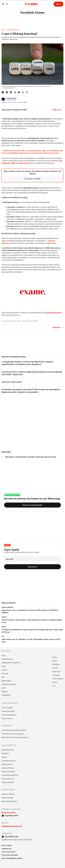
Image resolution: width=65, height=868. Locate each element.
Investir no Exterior (8, 768)
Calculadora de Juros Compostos (13, 734)
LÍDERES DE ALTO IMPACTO (11, 663)
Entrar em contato (9, 812)
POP (54, 686)
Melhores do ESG (7, 798)
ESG (3, 677)
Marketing (56, 664)
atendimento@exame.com (12, 826)
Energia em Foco (7, 764)
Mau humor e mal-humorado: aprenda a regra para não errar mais (30, 457)
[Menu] (3, 4)
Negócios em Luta (8, 779)
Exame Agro (57, 672)
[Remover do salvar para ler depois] (27, 92)
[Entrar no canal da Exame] (32, 505)
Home (3, 30)
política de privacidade (10, 855)
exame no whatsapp (12, 495)
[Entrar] (58, 4)
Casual (7, 545)
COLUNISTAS (6, 695)
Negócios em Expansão (9, 801)
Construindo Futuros (9, 761)
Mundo (55, 657)
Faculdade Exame (32, 13)
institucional (7, 846)
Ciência (55, 682)
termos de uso (6, 849)
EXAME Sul (5, 754)
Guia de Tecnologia (8, 711)
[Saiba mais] (57, 110)
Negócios (5, 692)
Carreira (4, 670)
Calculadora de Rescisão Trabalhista (14, 730)
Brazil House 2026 (8, 750)
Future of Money (58, 679)
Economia (5, 674)
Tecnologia (56, 675)
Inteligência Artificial (9, 684)
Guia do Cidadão (7, 708)
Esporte (55, 668)
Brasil (4, 666)
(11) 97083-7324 (11, 837)
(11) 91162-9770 (11, 816)
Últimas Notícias (7, 659)
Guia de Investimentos (9, 715)
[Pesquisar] (7, 4)
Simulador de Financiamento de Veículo (15, 737)
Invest (4, 688)
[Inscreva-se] (32, 567)
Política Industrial (8, 782)
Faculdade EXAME (11, 98)
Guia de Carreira (7, 719)
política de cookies (8, 852)
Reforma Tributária (8, 772)
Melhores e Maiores (8, 794)
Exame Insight (6, 681)
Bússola (4, 757)
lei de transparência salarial (12, 858)
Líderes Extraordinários (10, 775)
